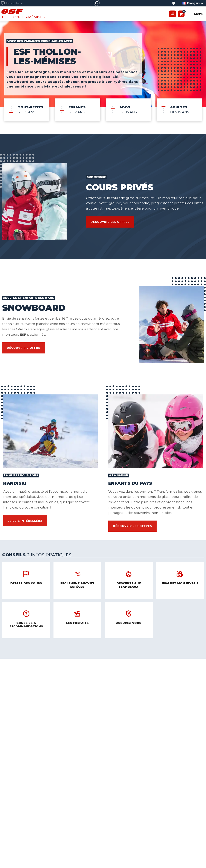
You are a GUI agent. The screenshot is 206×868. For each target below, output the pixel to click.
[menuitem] (27, 110)
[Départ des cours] (174, 3)
